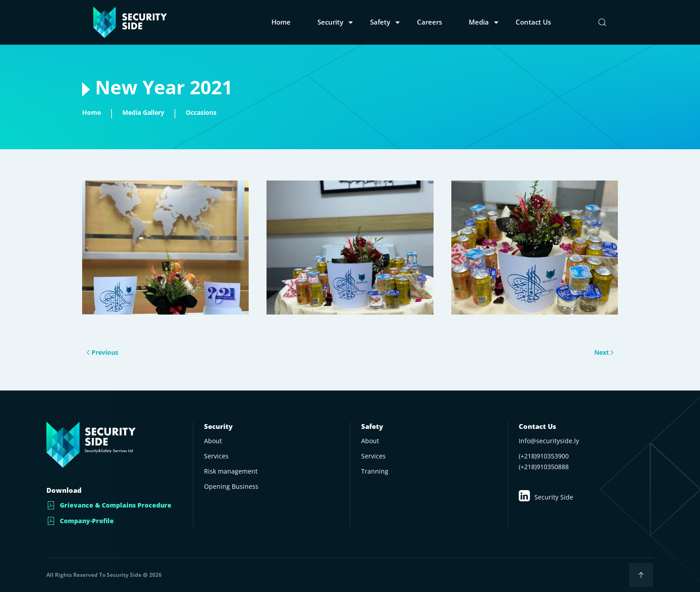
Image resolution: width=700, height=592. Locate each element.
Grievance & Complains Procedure (109, 505)
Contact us (533, 22)
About (370, 441)
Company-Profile (80, 521)
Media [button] (479, 22)
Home (281, 22)
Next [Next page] (597, 353)
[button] (602, 22)
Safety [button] (380, 22)
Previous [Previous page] (109, 353)
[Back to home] (130, 22)
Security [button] (330, 22)
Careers (429, 22)
